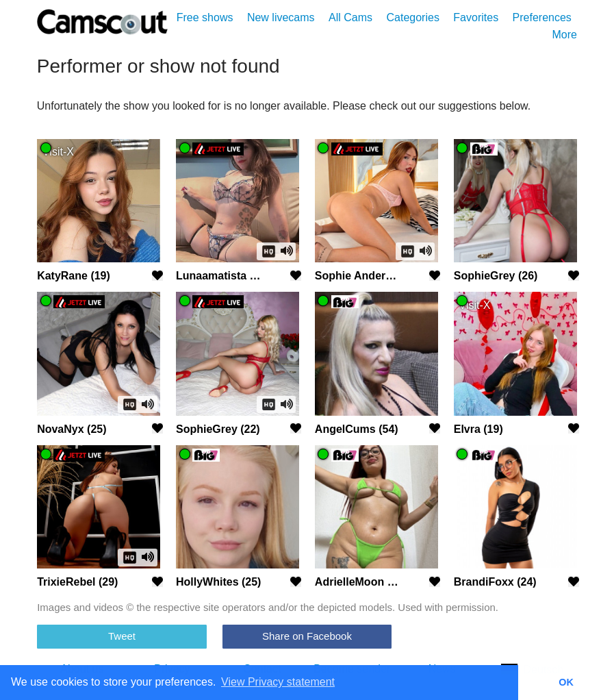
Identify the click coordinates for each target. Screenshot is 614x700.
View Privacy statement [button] (278, 682)
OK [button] (566, 682)
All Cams (350, 17)
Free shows (205, 17)
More (564, 35)
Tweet (122, 636)
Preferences (542, 17)
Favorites (476, 17)
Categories (413, 17)
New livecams (281, 17)
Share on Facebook (307, 636)
